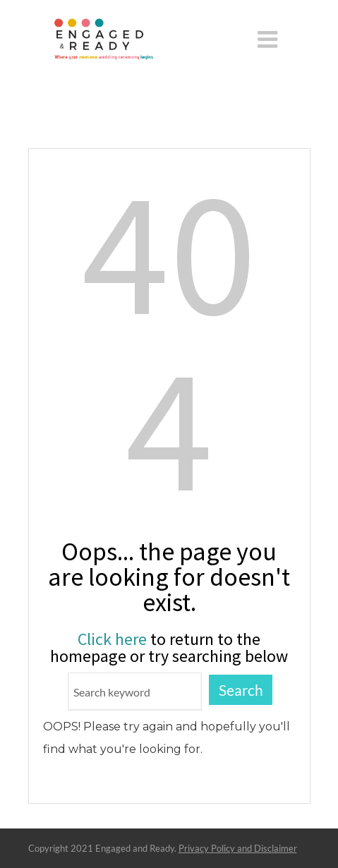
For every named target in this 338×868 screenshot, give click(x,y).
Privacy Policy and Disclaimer (238, 848)
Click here (112, 639)
